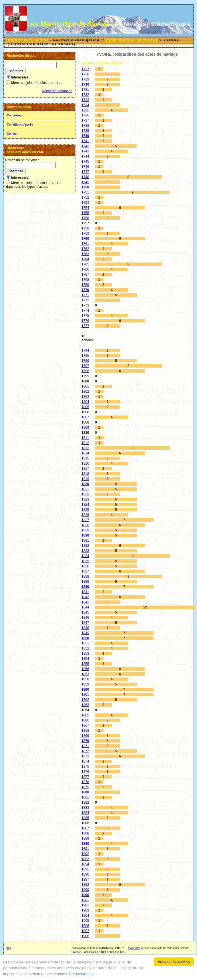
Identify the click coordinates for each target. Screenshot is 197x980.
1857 (85, 674)
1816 (85, 463)
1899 (85, 890)
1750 (85, 187)
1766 (85, 269)
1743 (85, 151)
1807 (85, 417)
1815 (85, 458)
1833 (85, 551)
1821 (85, 489)
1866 (85, 720)
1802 (85, 392)
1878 (85, 782)
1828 (85, 525)
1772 (85, 300)
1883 (85, 808)
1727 (85, 69)
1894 (85, 864)
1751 (85, 192)
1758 (85, 228)
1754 (85, 208)
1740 (85, 136)
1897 (85, 880)
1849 (85, 633)
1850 (85, 638)
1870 (85, 741)
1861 (85, 695)
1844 (85, 607)
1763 (85, 254)
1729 (85, 79)
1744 (85, 156)
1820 (85, 484)
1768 (85, 280)
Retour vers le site (28, 40)
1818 (85, 474)
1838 (85, 576)
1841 (85, 592)
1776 (85, 321)
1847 (85, 623)
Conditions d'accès (20, 125)
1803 (85, 397)
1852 (85, 648)
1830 (85, 535)
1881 (85, 797)
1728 (85, 74)
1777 (85, 326)
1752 (85, 197)
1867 (85, 725)
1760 (85, 239)
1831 (85, 541)
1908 (85, 936)
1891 (85, 849)
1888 (85, 833)
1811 (85, 438)
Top (9, 948)
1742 (85, 146)
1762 (85, 249)
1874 (85, 761)
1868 (85, 731)
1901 (85, 900)
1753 (85, 203)
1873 (85, 756)
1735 (85, 110)
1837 (85, 571)
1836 (85, 566)
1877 (85, 777)
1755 (85, 213)
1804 (85, 402)
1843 (85, 602)
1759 (85, 233)
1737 (85, 120)
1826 (85, 515)
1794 (85, 350)
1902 (85, 905)
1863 (85, 705)
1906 (85, 926)
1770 (85, 290)
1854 (85, 659)
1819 (85, 479)
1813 (85, 448)
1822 (85, 494)
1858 (85, 679)
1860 (85, 689)
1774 (85, 310)
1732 (85, 95)
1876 (85, 772)
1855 (85, 664)
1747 (85, 172)
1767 (85, 275)
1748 (85, 177)
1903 (85, 910)
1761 (85, 244)
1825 (85, 510)
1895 (85, 869)
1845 (85, 612)
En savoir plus (81, 974)
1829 (85, 530)
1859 (85, 684)
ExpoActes (134, 948)
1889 (85, 838)
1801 (85, 386)
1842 (85, 597)
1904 (85, 916)
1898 (85, 885)
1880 (85, 792)
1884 (85, 813)
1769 (85, 285)
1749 (85, 182)
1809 (85, 428)
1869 (85, 736)
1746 (85, 167)
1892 (85, 854)
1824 (85, 505)
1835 (85, 561)
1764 (85, 259)
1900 (85, 895)
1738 (85, 126)
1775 (85, 316)
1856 (85, 669)
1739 (85, 131)
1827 (85, 520)
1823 (85, 499)
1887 (85, 828)
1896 (85, 874)
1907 (85, 931)
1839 (85, 582)
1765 (85, 264)
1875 (85, 767)
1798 (85, 371)
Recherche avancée (57, 91)
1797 (85, 366)
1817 (85, 469)
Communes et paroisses (132, 40)
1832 (85, 546)
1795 (85, 356)
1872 (85, 751)
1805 (85, 407)
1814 (85, 453)
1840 (85, 587)
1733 (85, 100)
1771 (85, 295)
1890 (85, 844)
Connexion (14, 115)
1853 (85, 654)
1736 (85, 115)
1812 (85, 443)
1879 (85, 787)
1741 (85, 141)
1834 (85, 556)
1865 (85, 715)
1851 (85, 643)
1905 (85, 921)
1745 (85, 162)
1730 (85, 84)
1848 (85, 628)
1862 (85, 700)
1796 (85, 361)
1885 (85, 818)
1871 (85, 746)
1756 (85, 218)
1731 (85, 90)
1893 (85, 859)
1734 (85, 105)
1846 (85, 618)
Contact (12, 134)
